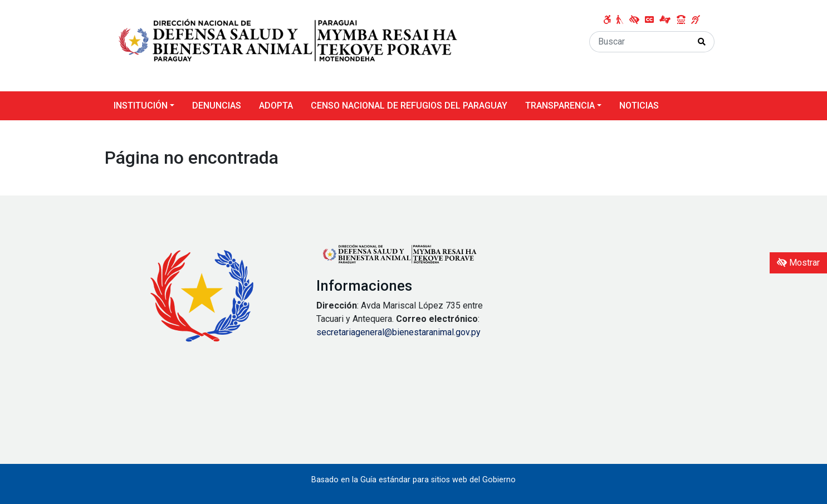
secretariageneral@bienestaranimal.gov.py (398, 332)
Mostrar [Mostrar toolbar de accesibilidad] (798, 263)
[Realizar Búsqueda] (702, 42)
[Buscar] (640, 42)
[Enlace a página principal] (288, 45)
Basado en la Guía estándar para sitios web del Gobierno (413, 480)
